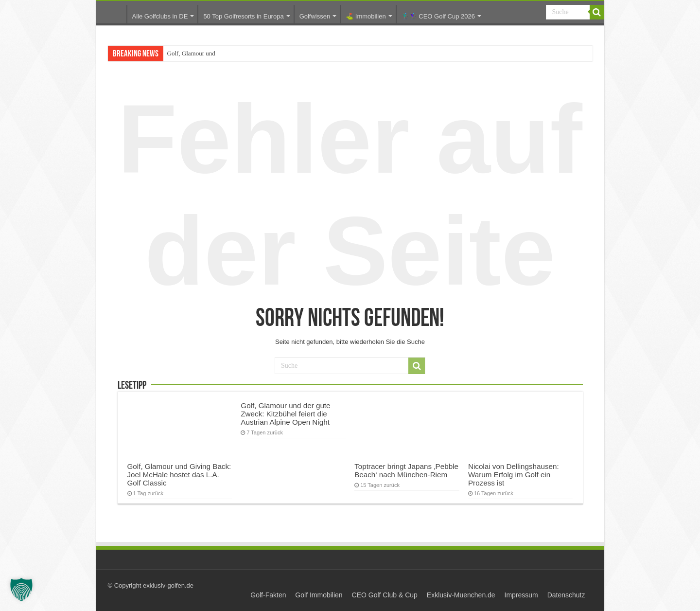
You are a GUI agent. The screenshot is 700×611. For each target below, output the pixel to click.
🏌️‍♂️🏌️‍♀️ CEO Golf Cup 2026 (438, 16)
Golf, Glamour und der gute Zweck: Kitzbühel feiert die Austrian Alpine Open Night (285, 414)
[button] (21, 590)
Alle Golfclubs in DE (160, 16)
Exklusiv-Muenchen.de (461, 595)
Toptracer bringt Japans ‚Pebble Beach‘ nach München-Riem (406, 470)
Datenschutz (566, 595)
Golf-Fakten (268, 595)
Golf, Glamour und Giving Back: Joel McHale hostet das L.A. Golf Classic (179, 475)
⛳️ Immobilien (366, 16)
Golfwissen (315, 16)
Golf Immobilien (319, 595)
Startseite (114, 18)
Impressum (521, 595)
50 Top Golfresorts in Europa (243, 16)
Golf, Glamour (186, 53)
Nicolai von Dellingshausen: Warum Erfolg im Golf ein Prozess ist (514, 475)
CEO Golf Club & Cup (385, 595)
